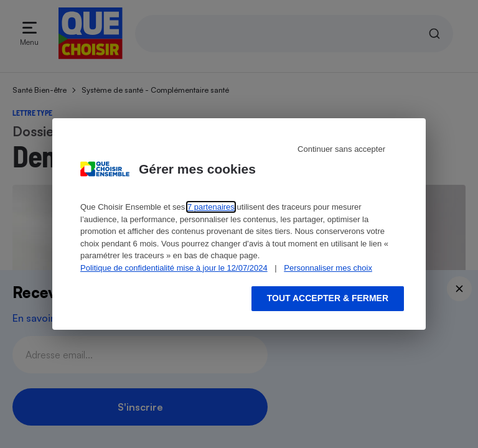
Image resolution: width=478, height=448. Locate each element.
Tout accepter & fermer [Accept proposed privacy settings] (328, 298)
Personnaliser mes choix (328, 268)
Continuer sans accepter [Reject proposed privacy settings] (341, 149)
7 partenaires (211, 207)
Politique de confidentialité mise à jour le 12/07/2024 (174, 268)
